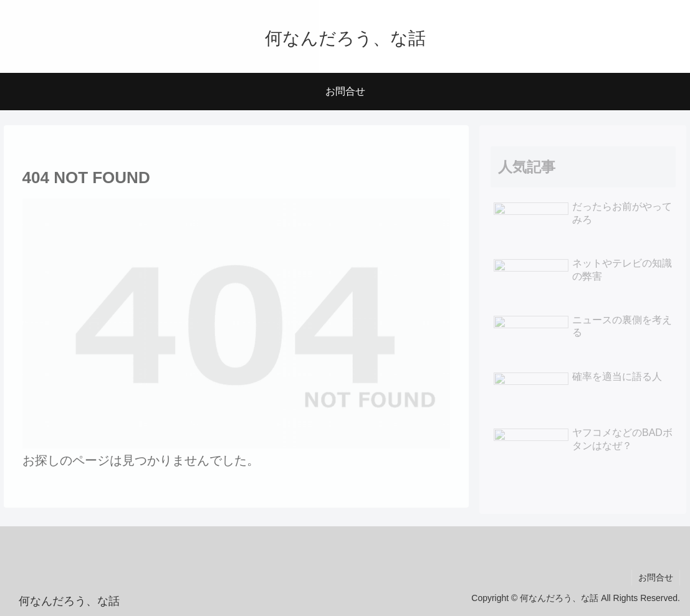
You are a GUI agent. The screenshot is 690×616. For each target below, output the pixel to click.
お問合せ (656, 577)
